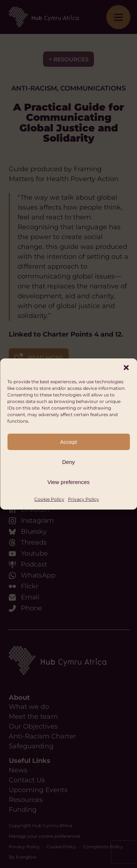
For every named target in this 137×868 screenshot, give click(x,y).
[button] (126, 368)
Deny (68, 462)
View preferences (69, 482)
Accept (69, 442)
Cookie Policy (49, 499)
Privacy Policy (83, 499)
